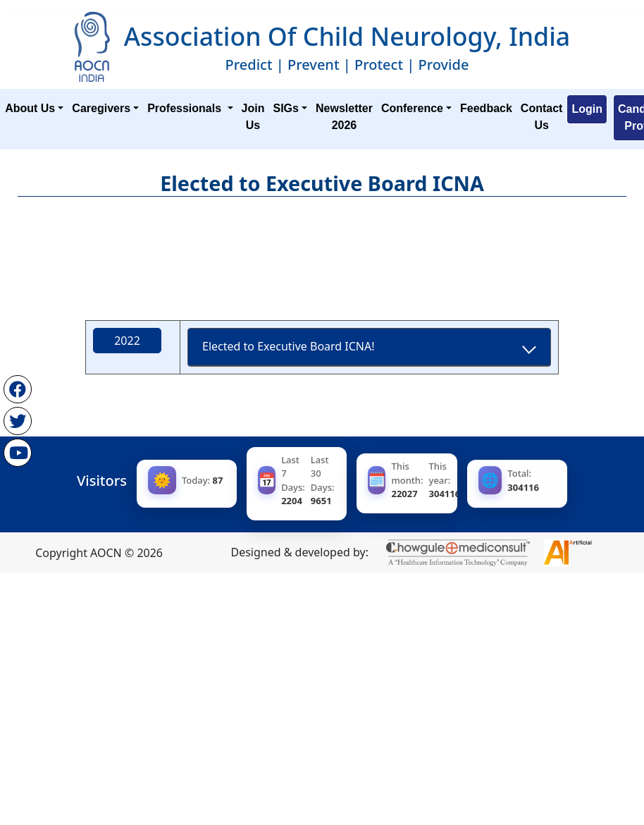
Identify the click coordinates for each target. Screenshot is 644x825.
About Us (30, 108)
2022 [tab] (128, 340)
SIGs (285, 108)
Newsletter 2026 (344, 117)
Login (587, 109)
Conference (412, 108)
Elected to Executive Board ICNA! (289, 346)
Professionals (186, 108)
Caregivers (101, 108)
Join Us (253, 117)
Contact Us (542, 117)
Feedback (486, 108)
